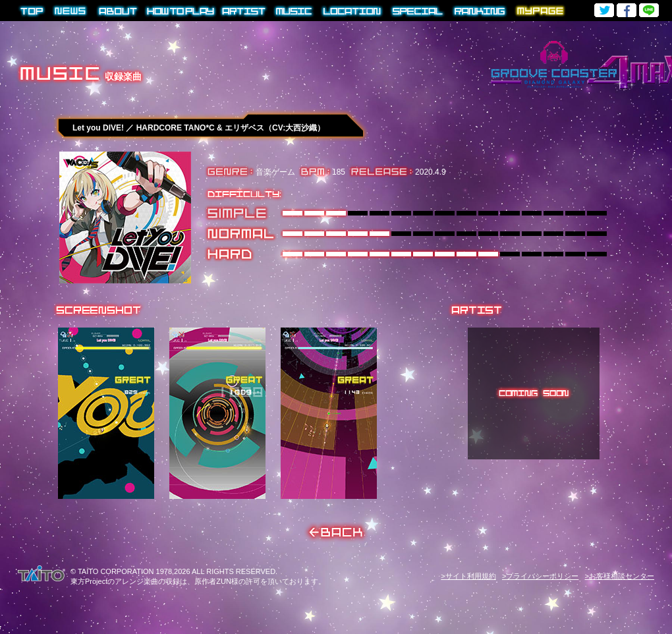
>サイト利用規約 (468, 576)
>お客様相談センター (620, 576)
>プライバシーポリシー (540, 576)
